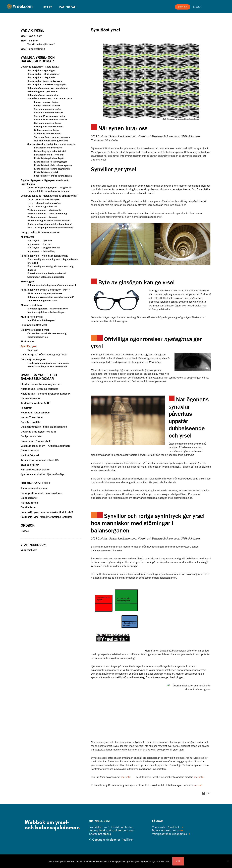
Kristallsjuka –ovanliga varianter (39, 389)
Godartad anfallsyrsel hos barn (38, 431)
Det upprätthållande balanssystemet (42, 493)
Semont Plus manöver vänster (50, 119)
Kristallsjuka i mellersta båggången (47, 84)
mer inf (198, 785)
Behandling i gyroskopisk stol (50, 151)
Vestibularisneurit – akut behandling (47, 213)
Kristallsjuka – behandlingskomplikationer (45, 394)
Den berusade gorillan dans (42, 300)
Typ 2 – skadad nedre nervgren (44, 203)
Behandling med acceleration (43, 95)
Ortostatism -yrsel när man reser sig (47, 333)
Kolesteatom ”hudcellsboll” (36, 441)
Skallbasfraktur (30, 465)
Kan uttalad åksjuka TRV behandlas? (47, 366)
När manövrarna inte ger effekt (51, 141)
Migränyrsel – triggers (39, 244)
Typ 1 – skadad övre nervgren (43, 199)
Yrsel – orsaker (29, 40)
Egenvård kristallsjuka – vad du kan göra (50, 98)
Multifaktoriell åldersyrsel (41, 320)
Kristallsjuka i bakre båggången (45, 81)
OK (178, 861)
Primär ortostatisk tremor (35, 469)
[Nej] (228, 861)
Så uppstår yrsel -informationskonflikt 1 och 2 (47, 512)
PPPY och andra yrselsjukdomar (45, 293)
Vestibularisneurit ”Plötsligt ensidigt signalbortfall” (49, 196)
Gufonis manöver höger (47, 130)
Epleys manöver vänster (47, 105)
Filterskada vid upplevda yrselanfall (47, 273)
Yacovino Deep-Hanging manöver (52, 137)
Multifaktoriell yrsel (32, 317)
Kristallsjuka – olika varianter (43, 74)
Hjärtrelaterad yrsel (38, 337)
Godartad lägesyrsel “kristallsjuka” (40, 67)
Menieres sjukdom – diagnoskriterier (47, 309)
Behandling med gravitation (42, 91)
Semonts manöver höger (47, 109)
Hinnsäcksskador (31, 398)
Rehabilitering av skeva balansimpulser (49, 220)
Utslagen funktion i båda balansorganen (44, 427)
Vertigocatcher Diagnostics (169, 834)
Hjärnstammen (29, 503)
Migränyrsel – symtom (40, 240)
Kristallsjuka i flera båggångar (50, 162)
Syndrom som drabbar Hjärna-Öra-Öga (43, 474)
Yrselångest (27, 281)
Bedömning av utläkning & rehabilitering (49, 224)
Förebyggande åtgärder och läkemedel (48, 363)
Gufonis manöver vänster (48, 133)
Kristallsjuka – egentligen (41, 70)
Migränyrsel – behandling (41, 251)
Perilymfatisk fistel (31, 436)
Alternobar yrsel (30, 450)
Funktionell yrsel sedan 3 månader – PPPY (45, 290)
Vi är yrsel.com (29, 550)
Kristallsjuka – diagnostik (41, 77)
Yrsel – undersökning (33, 49)
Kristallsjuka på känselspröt (49, 158)
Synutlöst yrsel (29, 346)
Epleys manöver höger (46, 102)
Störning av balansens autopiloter (46, 277)
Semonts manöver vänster (48, 112)
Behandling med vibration (48, 148)
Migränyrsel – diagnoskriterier (44, 248)
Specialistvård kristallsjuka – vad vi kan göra (52, 144)
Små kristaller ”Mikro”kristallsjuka (53, 176)
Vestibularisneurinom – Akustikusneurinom (46, 446)
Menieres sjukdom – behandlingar (46, 312)
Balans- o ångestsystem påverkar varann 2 (51, 297)
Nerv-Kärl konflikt (31, 422)
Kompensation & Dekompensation (40, 232)
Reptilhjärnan (29, 507)
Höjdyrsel (33, 350)
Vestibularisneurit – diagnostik (44, 210)
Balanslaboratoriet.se (166, 830)
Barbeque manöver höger (48, 123)
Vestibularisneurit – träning (42, 217)
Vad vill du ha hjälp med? (41, 44)
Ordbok (25, 531)
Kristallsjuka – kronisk (46, 172)
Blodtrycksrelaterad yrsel (35, 330)
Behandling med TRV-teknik (49, 155)
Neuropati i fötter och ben (35, 412)
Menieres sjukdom (31, 305)
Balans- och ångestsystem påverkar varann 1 (52, 285)
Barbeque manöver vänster (49, 126)
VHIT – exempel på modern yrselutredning (50, 227)
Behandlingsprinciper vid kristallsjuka (48, 88)
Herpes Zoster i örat (32, 417)
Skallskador (28, 341)
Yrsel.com (20, 6)
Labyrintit (26, 408)
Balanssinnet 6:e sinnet (34, 488)
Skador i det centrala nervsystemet (41, 384)
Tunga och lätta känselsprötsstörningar (49, 191)
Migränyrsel (27, 237)
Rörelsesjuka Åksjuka (33, 359)
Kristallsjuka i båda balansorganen (53, 165)
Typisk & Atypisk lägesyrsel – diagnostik (49, 187)
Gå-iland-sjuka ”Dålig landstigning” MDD (44, 354)
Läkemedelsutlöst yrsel (34, 325)
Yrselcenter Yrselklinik (166, 827)
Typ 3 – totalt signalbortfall (42, 206)
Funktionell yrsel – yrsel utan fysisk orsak (44, 256)
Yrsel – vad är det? (31, 36)
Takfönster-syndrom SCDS (36, 403)
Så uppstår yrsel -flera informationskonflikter (46, 517)
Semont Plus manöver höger (50, 116)
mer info (126, 777)
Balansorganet (29, 498)
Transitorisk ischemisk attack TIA (40, 460)
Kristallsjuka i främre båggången (52, 169)
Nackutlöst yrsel (30, 455)
